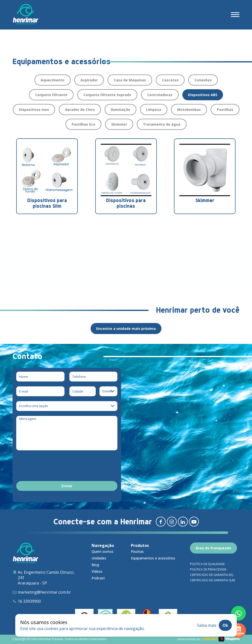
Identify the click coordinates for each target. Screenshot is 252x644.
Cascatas (170, 80)
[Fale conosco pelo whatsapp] (238, 613)
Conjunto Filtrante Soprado (107, 95)
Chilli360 (210, 639)
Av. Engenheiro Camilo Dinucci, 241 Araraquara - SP (46, 578)
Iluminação (120, 110)
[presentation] (54, 467)
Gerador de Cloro (80, 110)
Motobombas (189, 110)
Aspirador (89, 80)
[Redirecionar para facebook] (161, 522)
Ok (225, 625)
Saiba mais (207, 625)
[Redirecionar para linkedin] (183, 522)
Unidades (99, 558)
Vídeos (97, 571)
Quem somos (102, 551)
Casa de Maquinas (130, 80)
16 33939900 (29, 601)
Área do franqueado (213, 548)
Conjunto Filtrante (51, 95)
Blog (95, 565)
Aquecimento (53, 80)
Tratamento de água (162, 124)
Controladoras (160, 95)
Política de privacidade (208, 569)
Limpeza (154, 110)
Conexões (203, 80)
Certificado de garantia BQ (212, 575)
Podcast (98, 578)
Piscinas (137, 551)
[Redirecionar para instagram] (172, 522)
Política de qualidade (207, 564)
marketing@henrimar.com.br (44, 592)
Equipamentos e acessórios (153, 558)
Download (35, 268)
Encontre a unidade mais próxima (126, 329)
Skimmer (119, 124)
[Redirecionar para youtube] (194, 522)
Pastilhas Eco (83, 124)
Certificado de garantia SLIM (213, 580)
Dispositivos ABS (203, 95)
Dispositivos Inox (34, 110)
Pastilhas (225, 110)
